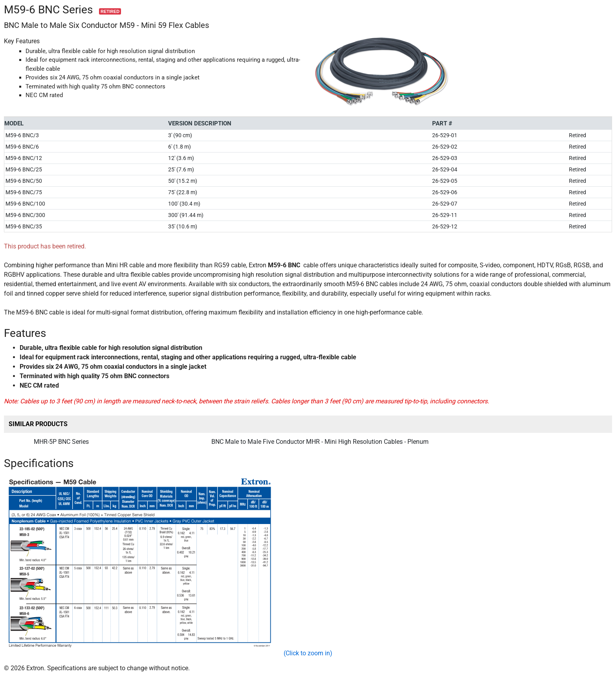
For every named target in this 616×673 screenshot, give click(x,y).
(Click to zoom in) (308, 653)
